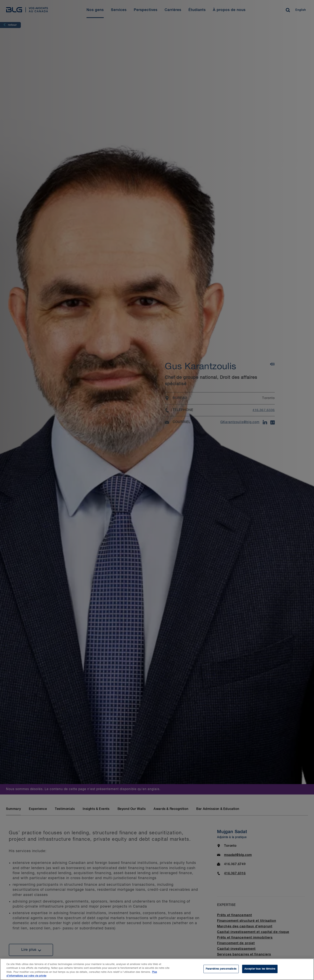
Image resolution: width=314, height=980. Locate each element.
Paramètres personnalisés (221, 969)
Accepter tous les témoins (260, 969)
